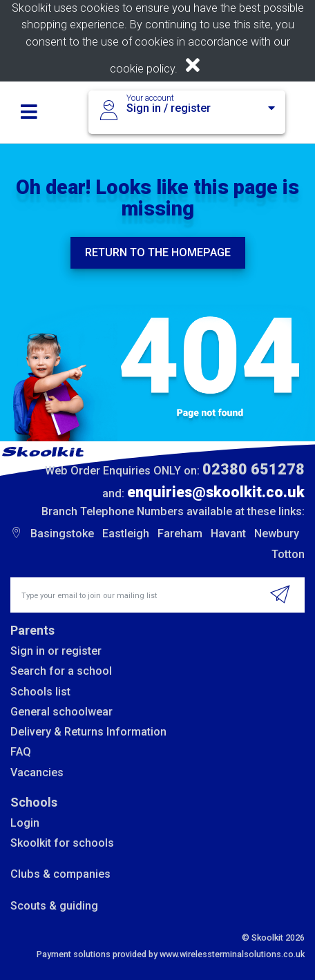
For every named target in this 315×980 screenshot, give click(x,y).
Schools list (40, 692)
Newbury (277, 534)
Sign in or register (56, 651)
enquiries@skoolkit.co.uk (216, 492)
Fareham (180, 534)
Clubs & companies (60, 874)
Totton (288, 554)
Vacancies (37, 772)
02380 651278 (254, 469)
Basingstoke (62, 534)
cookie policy (142, 69)
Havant (228, 534)
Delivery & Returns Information (88, 732)
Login (25, 823)
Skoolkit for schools (62, 843)
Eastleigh (126, 534)
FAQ (21, 752)
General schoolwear (61, 712)
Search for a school (61, 671)
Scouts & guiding (54, 906)
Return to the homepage (158, 252)
